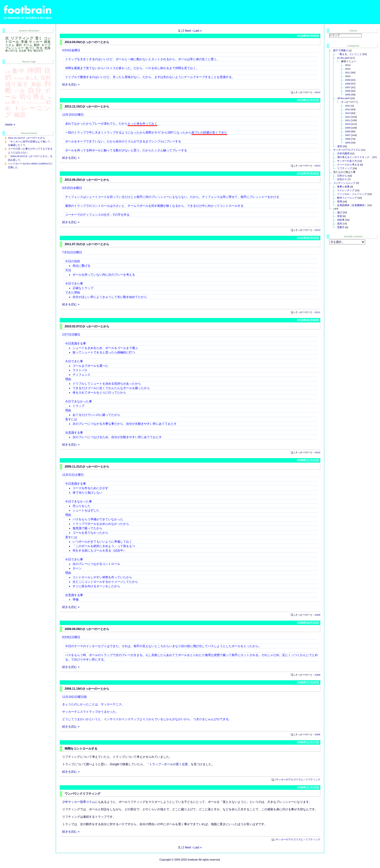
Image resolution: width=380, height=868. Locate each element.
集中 (18, 71)
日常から (342, 176)
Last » (198, 31)
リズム (10, 45)
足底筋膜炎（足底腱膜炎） (352, 205)
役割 (46, 78)
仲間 (34, 70)
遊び (340, 212)
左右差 (23, 51)
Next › (189, 31)
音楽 (340, 216)
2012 (348, 117)
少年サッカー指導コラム (79, 802)
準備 (24, 42)
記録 (8, 72)
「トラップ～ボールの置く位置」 (168, 764)
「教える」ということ (350, 54)
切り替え (33, 97)
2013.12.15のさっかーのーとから (87, 106)
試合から (342, 179)
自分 (35, 90)
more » (10, 124)
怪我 (340, 201)
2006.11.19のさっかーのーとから (87, 689)
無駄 (37, 84)
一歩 (20, 91)
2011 (318, 312)
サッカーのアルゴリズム (290, 779)
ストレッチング (346, 190)
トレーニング (28, 111)
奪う (16, 102)
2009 (318, 615)
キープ (46, 45)
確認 (20, 115)
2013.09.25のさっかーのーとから (87, 180)
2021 (348, 106)
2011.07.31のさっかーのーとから (87, 244)
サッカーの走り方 (347, 161)
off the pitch (343, 98)
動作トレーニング (347, 198)
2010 (318, 452)
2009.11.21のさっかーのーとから (87, 467)
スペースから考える (348, 165)
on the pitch (343, 58)
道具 (340, 146)
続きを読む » (71, 84)
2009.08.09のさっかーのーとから (87, 629)
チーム (28, 45)
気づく (30, 48)
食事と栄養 (343, 187)
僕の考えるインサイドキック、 (354, 157)
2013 (318, 166)
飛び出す (38, 51)
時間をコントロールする (81, 749)
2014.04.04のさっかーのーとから (87, 42)
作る (40, 48)
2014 (318, 92)
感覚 (47, 42)
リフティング (313, 779)
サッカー (36, 42)
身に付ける (11, 51)
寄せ (30, 51)
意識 (47, 48)
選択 (19, 45)
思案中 (341, 227)
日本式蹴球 (343, 153)
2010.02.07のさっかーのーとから (87, 326)
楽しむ (32, 78)
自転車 (341, 220)
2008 (348, 84)
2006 (318, 734)
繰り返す (17, 84)
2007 (348, 87)
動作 (37, 45)
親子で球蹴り (341, 50)
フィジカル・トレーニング (352, 194)
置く (39, 38)
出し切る (19, 78)
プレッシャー (15, 48)
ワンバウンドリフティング (82, 794)
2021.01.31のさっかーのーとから (27, 138)
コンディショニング (344, 183)
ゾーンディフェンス (33, 103)
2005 (348, 94)
